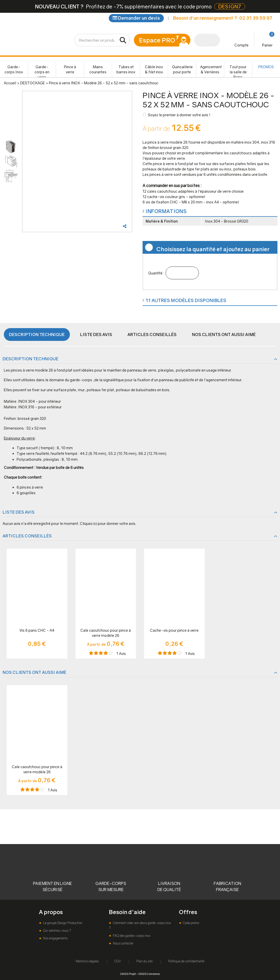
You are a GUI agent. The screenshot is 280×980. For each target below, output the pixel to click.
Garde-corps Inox (14, 69)
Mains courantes (98, 69)
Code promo (191, 923)
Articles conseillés (152, 335)
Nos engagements (55, 938)
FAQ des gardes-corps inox (131, 936)
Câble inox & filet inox (154, 69)
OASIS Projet (128, 974)
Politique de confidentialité (186, 961)
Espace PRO (157, 40)
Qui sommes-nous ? (57, 931)
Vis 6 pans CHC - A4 (37, 630)
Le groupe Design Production (62, 923)
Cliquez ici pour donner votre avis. (108, 523)
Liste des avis (96, 335)
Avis (121, 654)
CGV (118, 961)
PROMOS (266, 67)
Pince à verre (70, 69)
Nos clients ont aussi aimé (224, 335)
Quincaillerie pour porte (182, 69)
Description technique (37, 335)
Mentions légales (87, 961)
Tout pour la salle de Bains (238, 71)
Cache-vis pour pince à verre (174, 630)
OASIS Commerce (149, 974)
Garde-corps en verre (42, 71)
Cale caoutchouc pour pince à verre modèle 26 (106, 633)
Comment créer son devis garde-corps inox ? (140, 925)
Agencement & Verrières (211, 69)
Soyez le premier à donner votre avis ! (176, 115)
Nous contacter (123, 943)
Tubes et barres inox (126, 69)
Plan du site (144, 961)
